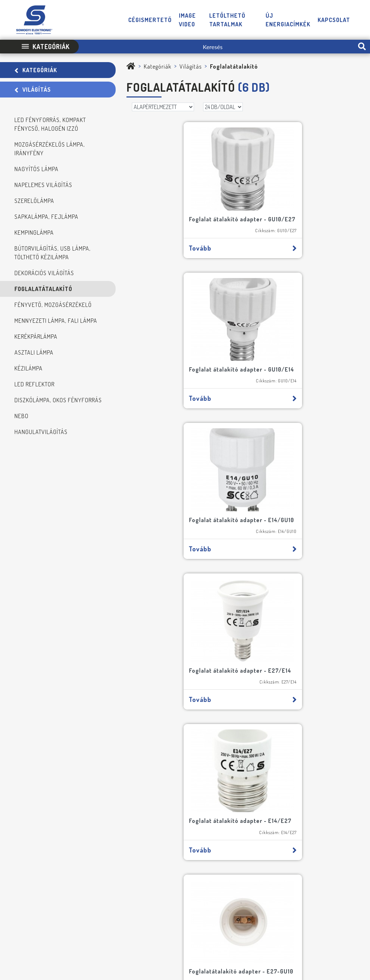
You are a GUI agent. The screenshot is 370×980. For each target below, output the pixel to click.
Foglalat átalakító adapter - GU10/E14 (289, 218)
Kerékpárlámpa (36, 337)
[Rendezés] (163, 107)
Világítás (33, 90)
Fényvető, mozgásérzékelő (53, 305)
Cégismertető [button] (150, 20)
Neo (355, 914)
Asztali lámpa (34, 352)
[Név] (55, 698)
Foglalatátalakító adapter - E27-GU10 (296, 523)
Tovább (184, 250)
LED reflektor (35, 384)
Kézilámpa (29, 368)
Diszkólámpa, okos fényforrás (58, 400)
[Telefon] (310, 893)
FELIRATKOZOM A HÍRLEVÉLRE (55, 797)
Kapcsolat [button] (334, 20)
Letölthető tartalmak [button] (227, 20)
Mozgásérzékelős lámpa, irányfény (50, 149)
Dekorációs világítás (44, 273)
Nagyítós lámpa (36, 169)
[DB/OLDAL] (223, 107)
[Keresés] (216, 47)
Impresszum (155, 914)
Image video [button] (187, 20)
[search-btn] (362, 47)
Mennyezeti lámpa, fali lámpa (56, 321)
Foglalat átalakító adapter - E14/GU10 (173, 370)
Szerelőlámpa (34, 201)
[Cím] (98, 717)
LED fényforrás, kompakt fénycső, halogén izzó (50, 124)
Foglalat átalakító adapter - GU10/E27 (173, 218)
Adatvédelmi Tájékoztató (203, 914)
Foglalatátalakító (43, 289)
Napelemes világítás (43, 185)
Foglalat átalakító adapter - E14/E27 (173, 523)
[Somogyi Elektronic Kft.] (131, 66)
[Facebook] (325, 893)
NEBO (21, 416)
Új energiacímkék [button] (288, 20)
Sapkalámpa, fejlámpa (46, 217)
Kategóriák (36, 70)
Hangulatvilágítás (41, 432)
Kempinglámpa (34, 233)
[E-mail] (142, 698)
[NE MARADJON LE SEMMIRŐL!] (19, 753)
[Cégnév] (98, 737)
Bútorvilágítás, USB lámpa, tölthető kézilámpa (53, 253)
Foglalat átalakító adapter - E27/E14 (289, 370)
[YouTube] (340, 893)
